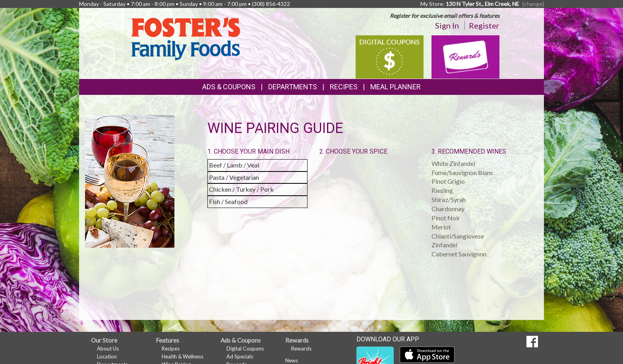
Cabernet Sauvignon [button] (459, 254)
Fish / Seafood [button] (228, 201)
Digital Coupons (245, 349)
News (292, 360)
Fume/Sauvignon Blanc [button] (462, 172)
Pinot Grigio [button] (448, 181)
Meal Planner (396, 87)
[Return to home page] (186, 38)
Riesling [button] (442, 190)
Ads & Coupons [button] (229, 87)
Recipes (344, 87)
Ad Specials (240, 356)
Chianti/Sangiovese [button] (458, 236)
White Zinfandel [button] (453, 163)
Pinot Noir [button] (446, 218)
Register (484, 25)
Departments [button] (293, 87)
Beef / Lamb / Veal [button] (234, 165)
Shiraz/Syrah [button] (449, 199)
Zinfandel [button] (444, 245)
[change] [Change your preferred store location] (533, 4)
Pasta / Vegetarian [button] (234, 177)
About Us (108, 349)
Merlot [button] (441, 227)
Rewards (301, 349)
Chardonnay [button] (448, 209)
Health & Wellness (183, 356)
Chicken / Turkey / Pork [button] (241, 189)
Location (107, 356)
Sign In (447, 25)
